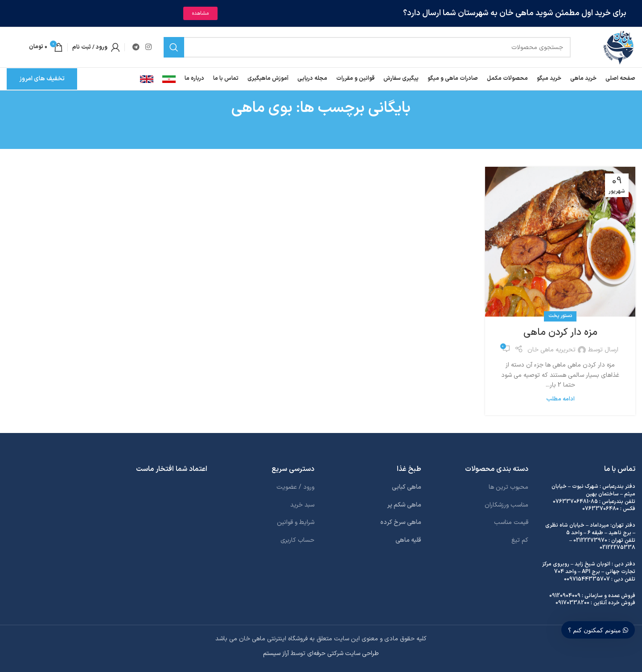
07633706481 (571, 502)
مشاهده (200, 13)
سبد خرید (302, 505)
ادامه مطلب (560, 399)
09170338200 (572, 603)
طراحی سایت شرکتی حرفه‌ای (343, 653)
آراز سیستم (276, 653)
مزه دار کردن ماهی (560, 332)
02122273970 (590, 540)
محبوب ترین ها (508, 487)
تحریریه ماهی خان (551, 350)
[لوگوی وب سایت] (619, 47)
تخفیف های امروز (42, 79)
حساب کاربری (297, 540)
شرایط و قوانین (296, 522)
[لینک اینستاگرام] (148, 47)
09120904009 (565, 596)
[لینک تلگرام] (136, 47)
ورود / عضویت (295, 487)
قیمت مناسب (511, 522)
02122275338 (617, 548)
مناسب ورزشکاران (506, 505)
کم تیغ (520, 540)
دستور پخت (560, 316)
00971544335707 (587, 579)
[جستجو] (367, 47)
